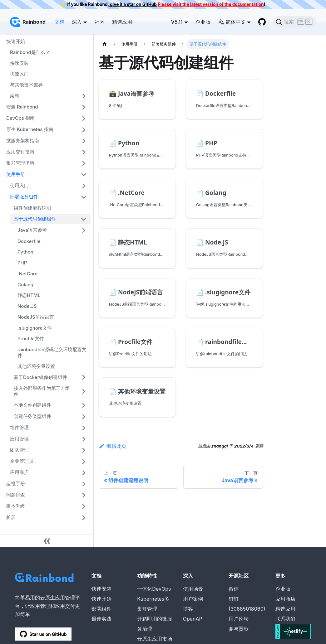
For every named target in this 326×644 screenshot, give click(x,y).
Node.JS (27, 306)
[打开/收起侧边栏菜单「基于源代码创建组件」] (84, 219)
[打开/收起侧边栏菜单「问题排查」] (84, 495)
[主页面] (105, 44)
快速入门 (19, 74)
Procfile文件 (31, 339)
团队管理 (19, 450)
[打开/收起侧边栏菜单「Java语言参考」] (84, 230)
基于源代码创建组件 (35, 219)
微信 (234, 589)
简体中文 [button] (232, 22)
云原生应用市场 (155, 639)
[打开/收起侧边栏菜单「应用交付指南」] (84, 152)
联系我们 (285, 619)
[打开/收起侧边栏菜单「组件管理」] (84, 428)
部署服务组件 (24, 197)
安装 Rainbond (22, 107)
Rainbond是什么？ (30, 52)
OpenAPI (193, 619)
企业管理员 (22, 461)
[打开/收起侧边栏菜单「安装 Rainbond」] (84, 107)
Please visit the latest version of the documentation (211, 4)
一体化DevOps (154, 589)
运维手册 (16, 484)
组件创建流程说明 (32, 208)
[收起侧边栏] (47, 541)
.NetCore (27, 274)
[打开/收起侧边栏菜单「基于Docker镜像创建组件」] (84, 377)
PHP (22, 263)
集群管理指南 (20, 163)
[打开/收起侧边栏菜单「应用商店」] (84, 473)
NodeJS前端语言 (36, 317)
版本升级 (16, 506)
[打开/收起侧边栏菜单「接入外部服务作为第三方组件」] (84, 391)
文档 (59, 22)
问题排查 (16, 495)
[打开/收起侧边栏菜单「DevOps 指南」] (84, 119)
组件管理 (19, 427)
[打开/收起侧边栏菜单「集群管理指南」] (84, 163)
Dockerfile (29, 241)
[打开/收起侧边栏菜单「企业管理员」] (84, 462)
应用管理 (19, 439)
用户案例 (193, 599)
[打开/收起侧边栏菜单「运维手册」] (84, 484)
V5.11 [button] (177, 22)
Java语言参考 (32, 230)
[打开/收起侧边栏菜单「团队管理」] (84, 450)
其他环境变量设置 (36, 366)
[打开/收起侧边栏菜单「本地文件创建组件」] (84, 405)
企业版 (203, 22)
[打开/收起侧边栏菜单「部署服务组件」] (84, 197)
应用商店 (19, 472)
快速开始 (16, 41)
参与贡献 (239, 629)
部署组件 (101, 609)
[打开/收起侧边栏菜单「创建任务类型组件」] (84, 417)
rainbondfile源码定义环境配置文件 (52, 352)
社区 (100, 22)
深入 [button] (77, 22)
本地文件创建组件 (32, 405)
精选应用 (122, 22)
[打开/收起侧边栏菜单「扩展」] (84, 518)
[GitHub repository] (262, 22)
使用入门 (19, 185)
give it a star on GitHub (133, 4)
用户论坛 (239, 619)
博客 (188, 609)
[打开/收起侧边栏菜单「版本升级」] (84, 506)
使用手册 (16, 174)
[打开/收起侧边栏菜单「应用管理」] (84, 439)
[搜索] (295, 22)
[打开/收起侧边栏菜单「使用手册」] (84, 175)
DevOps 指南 (20, 118)
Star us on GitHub (43, 634)
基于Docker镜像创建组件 (40, 377)
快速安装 (19, 63)
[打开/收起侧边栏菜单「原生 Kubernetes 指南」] (84, 130)
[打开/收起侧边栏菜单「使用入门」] (84, 186)
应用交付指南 (20, 152)
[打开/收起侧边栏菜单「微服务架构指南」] (84, 141)
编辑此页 (113, 446)
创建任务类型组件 (32, 416)
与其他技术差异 (26, 85)
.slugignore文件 (35, 328)
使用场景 (193, 589)
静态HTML (29, 295)
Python (25, 252)
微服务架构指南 (23, 140)
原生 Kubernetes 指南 (30, 129)
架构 (15, 96)
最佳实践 (101, 619)
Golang (25, 285)
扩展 (11, 517)
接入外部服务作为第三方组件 (42, 391)
